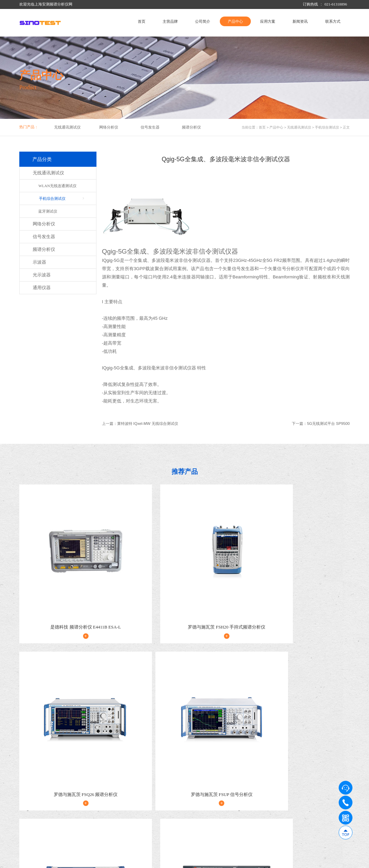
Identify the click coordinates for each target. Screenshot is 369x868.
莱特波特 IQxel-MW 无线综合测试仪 (148, 423)
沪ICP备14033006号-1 (121, 862)
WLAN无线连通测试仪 (57, 186)
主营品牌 (170, 21)
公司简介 (203, 21)
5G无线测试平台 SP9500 (328, 423)
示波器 (39, 262)
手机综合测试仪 (327, 127)
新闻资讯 (300, 21)
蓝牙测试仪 (48, 211)
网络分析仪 (109, 127)
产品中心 (235, 21)
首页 (142, 21)
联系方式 (333, 21)
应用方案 (268, 21)
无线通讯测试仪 (67, 127)
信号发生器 (150, 127)
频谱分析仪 (191, 127)
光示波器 (42, 275)
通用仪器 (42, 288)
